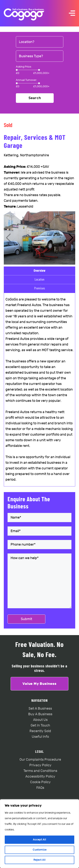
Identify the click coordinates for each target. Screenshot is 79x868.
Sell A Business (40, 709)
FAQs (40, 788)
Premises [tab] (40, 288)
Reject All (39, 860)
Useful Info (40, 737)
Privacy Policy (40, 765)
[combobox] (40, 42)
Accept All (39, 840)
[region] (39, 834)
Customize (40, 850)
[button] (71, 238)
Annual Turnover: (26, 80)
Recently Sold (40, 731)
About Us (40, 720)
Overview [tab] (39, 271)
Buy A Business (40, 714)
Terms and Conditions (40, 771)
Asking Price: (24, 67)
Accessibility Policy (40, 777)
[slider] (17, 70)
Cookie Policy (40, 782)
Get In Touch (40, 725)
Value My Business (39, 684)
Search (35, 98)
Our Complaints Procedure (40, 760)
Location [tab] (39, 280)
